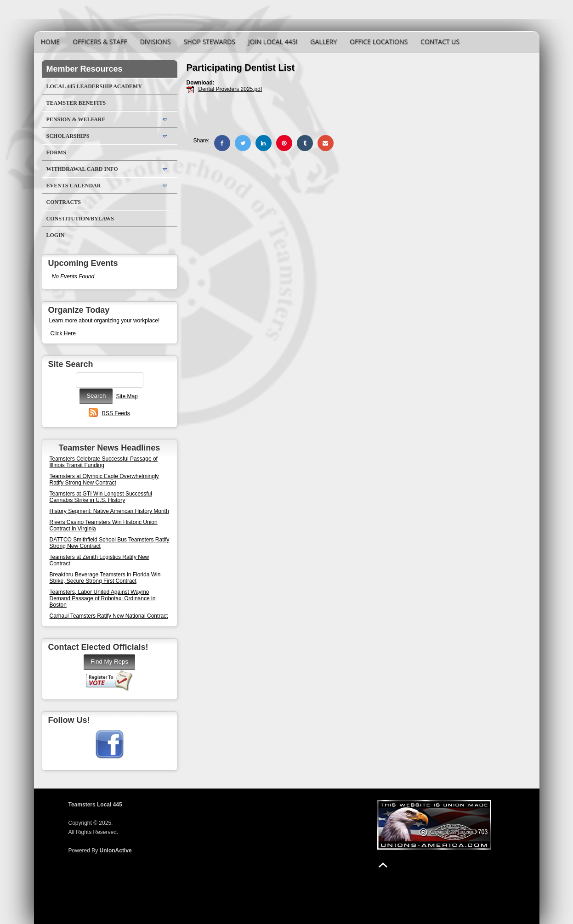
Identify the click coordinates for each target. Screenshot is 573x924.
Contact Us (440, 42)
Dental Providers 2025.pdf (230, 89)
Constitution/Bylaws (80, 219)
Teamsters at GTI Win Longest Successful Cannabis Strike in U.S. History (101, 497)
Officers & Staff (100, 42)
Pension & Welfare (76, 119)
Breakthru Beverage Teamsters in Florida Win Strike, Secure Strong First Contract (105, 578)
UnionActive (116, 851)
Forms (56, 152)
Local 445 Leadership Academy (94, 86)
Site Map (127, 396)
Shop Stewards (209, 42)
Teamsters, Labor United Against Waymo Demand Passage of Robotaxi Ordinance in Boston (103, 598)
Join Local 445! (273, 42)
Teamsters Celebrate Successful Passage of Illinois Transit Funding (104, 462)
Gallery (323, 42)
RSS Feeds (116, 413)
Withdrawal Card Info (82, 169)
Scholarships (68, 136)
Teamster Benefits (76, 103)
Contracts (64, 202)
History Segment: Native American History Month (109, 511)
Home (51, 42)
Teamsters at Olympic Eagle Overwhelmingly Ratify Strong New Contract (104, 479)
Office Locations (379, 42)
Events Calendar (74, 186)
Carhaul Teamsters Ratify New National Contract (109, 616)
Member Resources (85, 69)
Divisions (155, 42)
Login (56, 235)
